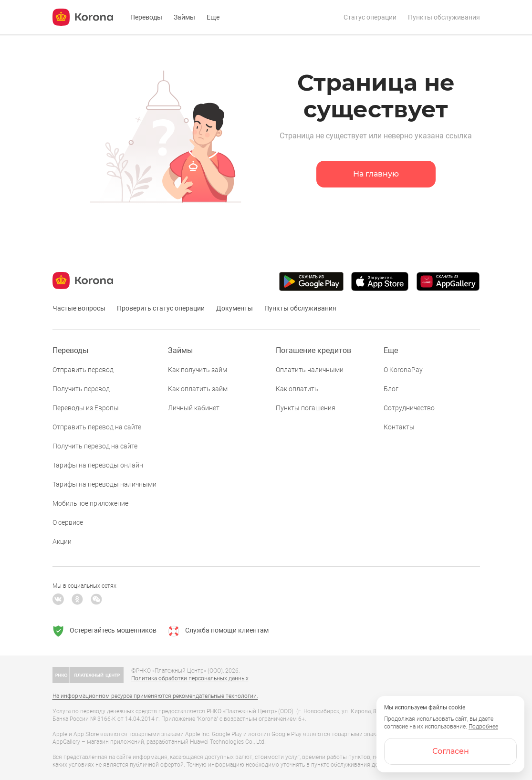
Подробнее (483, 727)
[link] (266, 0)
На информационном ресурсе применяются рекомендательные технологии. (155, 696)
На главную (376, 174)
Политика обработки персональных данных (190, 678)
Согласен (451, 751)
